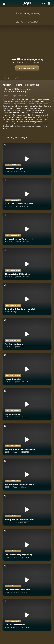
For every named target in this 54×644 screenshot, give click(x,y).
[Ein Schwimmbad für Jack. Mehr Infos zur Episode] (27, 580)
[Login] (49, 3)
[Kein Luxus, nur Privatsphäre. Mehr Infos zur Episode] (27, 194)
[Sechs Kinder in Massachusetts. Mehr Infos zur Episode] (27, 439)
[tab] (6, 78)
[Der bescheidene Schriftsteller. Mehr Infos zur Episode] (27, 229)
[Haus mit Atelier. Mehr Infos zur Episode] (27, 369)
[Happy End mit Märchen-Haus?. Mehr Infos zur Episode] (27, 510)
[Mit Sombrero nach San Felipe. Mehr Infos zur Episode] (27, 474)
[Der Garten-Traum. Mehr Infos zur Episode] (27, 334)
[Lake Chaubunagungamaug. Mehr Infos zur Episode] (27, 545)
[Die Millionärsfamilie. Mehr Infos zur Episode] (27, 615)
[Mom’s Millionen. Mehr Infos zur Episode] (27, 404)
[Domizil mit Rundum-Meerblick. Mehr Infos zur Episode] (27, 299)
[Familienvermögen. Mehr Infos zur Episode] (27, 159)
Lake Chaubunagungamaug (27, 13)
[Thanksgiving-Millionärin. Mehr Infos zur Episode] (27, 264)
